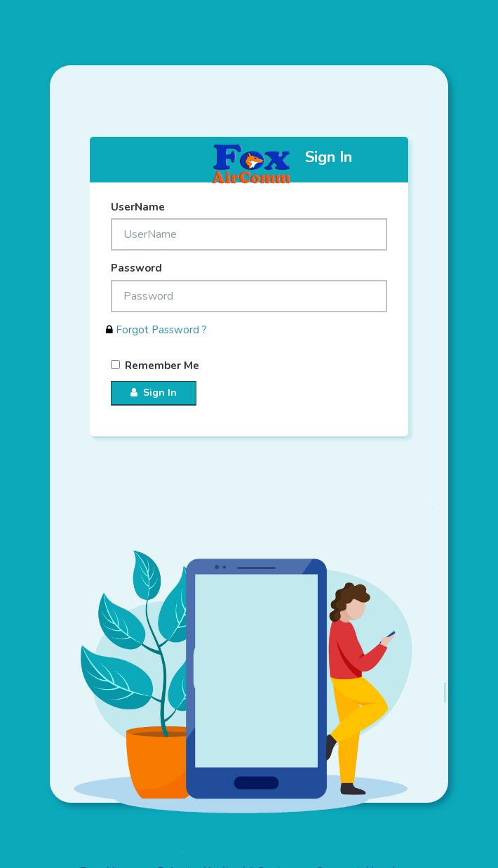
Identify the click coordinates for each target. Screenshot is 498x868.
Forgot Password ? (156, 330)
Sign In (154, 393)
